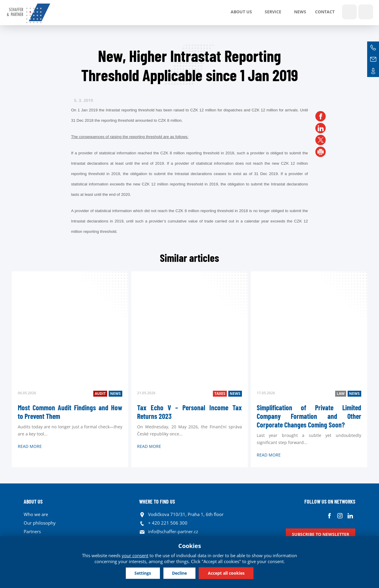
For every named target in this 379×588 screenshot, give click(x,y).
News (300, 12)
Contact (325, 12)
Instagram (340, 516)
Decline (179, 573)
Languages (366, 12)
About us (241, 12)
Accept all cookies (227, 573)
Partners (32, 531)
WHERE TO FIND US (157, 502)
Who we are (36, 514)
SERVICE (273, 12)
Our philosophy (40, 523)
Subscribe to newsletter (321, 534)
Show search (349, 12)
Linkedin (350, 516)
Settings (142, 573)
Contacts (373, 71)
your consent (135, 555)
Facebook (329, 516)
